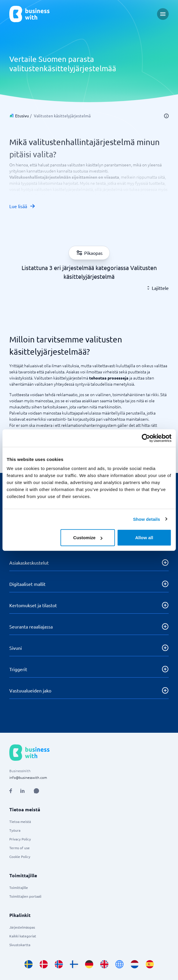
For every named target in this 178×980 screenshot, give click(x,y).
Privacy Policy (20, 839)
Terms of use (20, 848)
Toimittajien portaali (25, 896)
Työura (15, 830)
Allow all (144, 538)
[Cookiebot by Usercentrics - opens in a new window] (146, 438)
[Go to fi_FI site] (74, 964)
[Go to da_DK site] (44, 964)
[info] (166, 116)
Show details (147, 519)
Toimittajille (19, 887)
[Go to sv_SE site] (29, 964)
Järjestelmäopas (22, 927)
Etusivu (22, 116)
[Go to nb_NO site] (59, 964)
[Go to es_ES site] (150, 964)
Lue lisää (22, 206)
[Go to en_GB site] (104, 964)
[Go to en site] (119, 964)
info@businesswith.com (28, 777)
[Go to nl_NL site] (135, 964)
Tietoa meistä (20, 821)
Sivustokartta (20, 945)
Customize (88, 538)
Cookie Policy (20, 857)
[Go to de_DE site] (89, 964)
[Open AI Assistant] (36, 791)
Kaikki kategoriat (23, 936)
